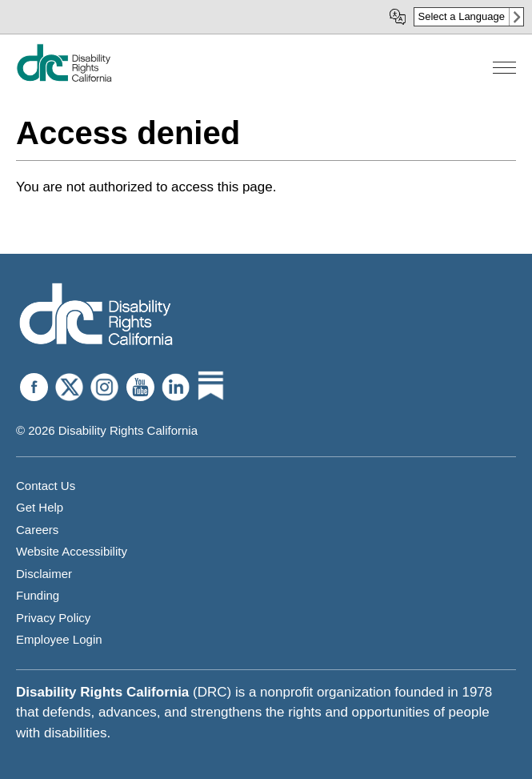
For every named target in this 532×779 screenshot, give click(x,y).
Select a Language (462, 16)
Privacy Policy (53, 618)
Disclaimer (44, 574)
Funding (38, 595)
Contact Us (46, 486)
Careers (37, 530)
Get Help (40, 507)
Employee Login (59, 639)
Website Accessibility (72, 551)
